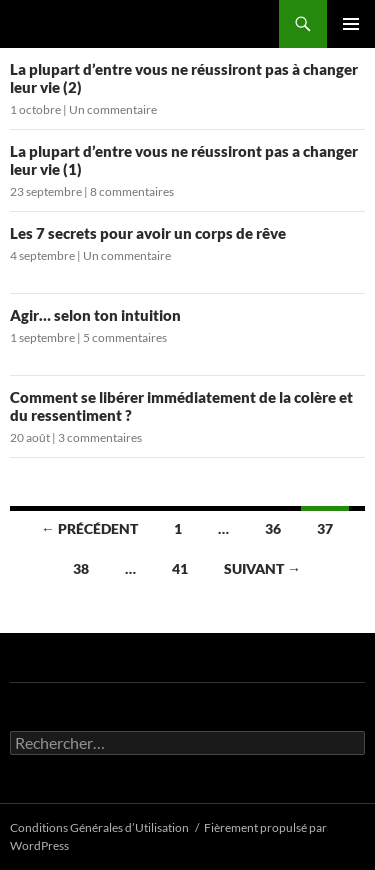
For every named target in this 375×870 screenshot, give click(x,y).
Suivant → (262, 568)
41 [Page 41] (180, 568)
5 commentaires (125, 337)
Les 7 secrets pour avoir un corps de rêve (148, 233)
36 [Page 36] (273, 528)
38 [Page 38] (81, 568)
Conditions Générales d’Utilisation (99, 827)
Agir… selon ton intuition (95, 315)
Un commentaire (113, 109)
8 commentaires (132, 191)
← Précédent (89, 528)
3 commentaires (100, 437)
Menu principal (351, 24)
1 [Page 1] (178, 528)
